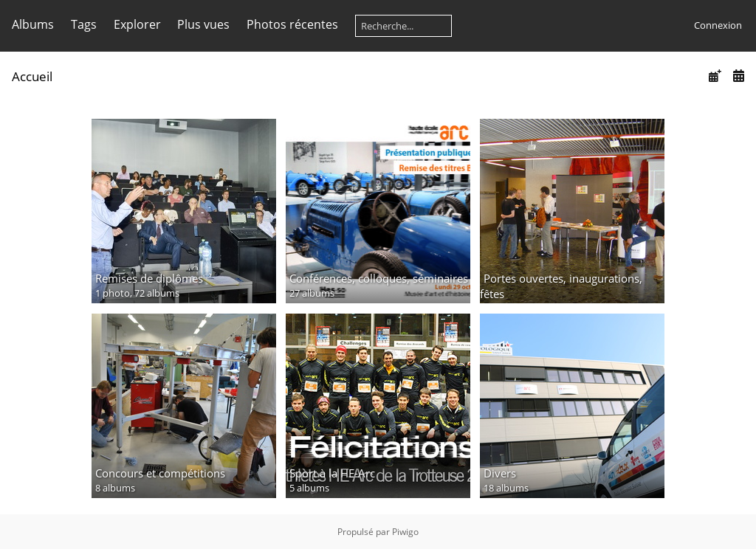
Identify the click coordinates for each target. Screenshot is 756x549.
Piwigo (405, 532)
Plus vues (203, 24)
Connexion (718, 25)
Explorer (137, 24)
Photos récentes (292, 24)
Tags (84, 24)
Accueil (32, 76)
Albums (33, 24)
